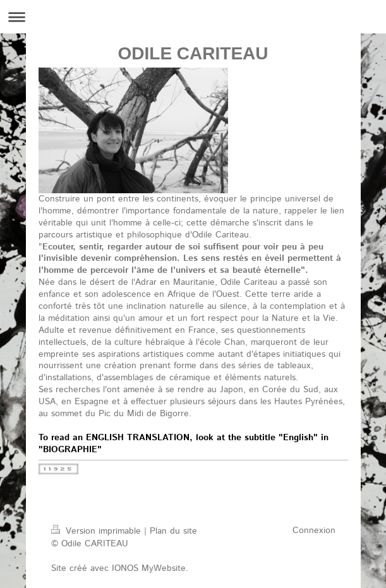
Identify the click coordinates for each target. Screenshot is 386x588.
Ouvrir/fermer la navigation (193, 17)
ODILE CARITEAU (193, 53)
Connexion (314, 531)
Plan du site (173, 531)
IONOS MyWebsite (149, 568)
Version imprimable (98, 531)
